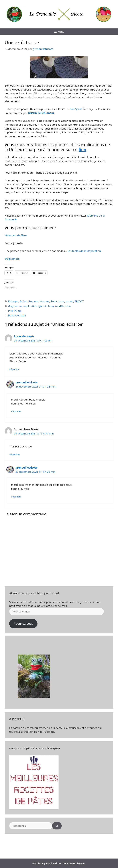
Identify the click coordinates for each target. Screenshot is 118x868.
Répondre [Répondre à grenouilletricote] (16, 411)
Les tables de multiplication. (85, 251)
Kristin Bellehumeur (41, 113)
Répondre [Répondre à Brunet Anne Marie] (14, 454)
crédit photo (12, 259)
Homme (44, 301)
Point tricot (57, 301)
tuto (68, 306)
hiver (51, 306)
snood (69, 301)
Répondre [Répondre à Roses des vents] (14, 369)
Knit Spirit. (76, 109)
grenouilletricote (27, 382)
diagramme (15, 306)
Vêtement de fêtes (16, 235)
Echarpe (13, 301)
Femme (33, 301)
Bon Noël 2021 (17, 315)
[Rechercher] (57, 826)
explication (30, 306)
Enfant (24, 301)
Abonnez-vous (23, 624)
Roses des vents (24, 336)
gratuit (43, 306)
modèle (60, 306)
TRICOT (79, 301)
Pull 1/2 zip (15, 311)
